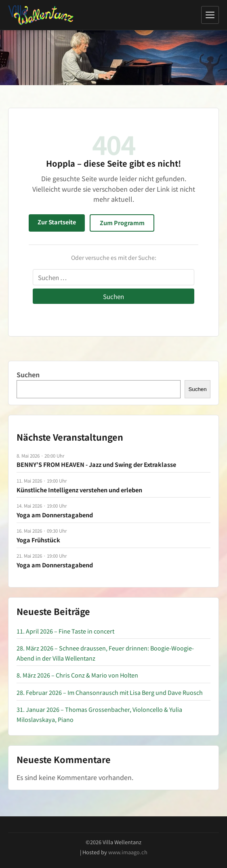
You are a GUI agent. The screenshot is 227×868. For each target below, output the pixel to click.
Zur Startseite (57, 222)
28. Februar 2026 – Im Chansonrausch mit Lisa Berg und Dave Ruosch (110, 692)
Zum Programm (122, 223)
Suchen (28, 374)
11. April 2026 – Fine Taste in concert (65, 631)
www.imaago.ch (128, 852)
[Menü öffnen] (210, 15)
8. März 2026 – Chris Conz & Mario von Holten (77, 675)
